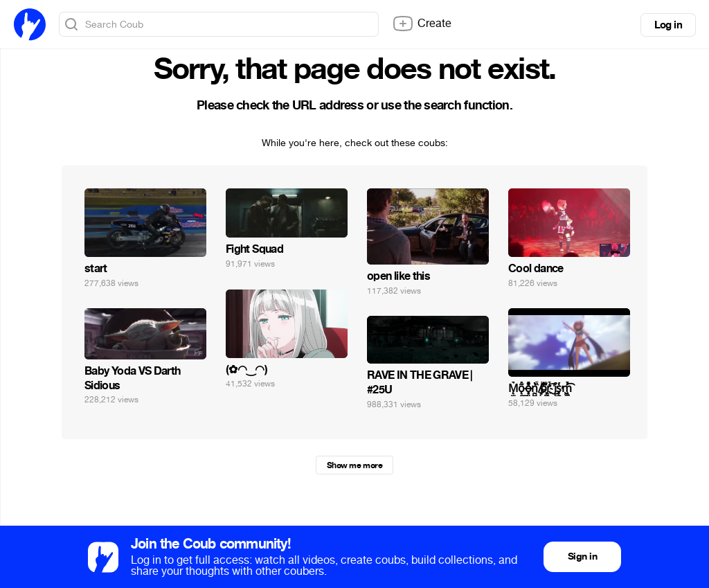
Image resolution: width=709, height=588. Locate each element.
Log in (668, 25)
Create (422, 24)
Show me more (354, 465)
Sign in (582, 556)
